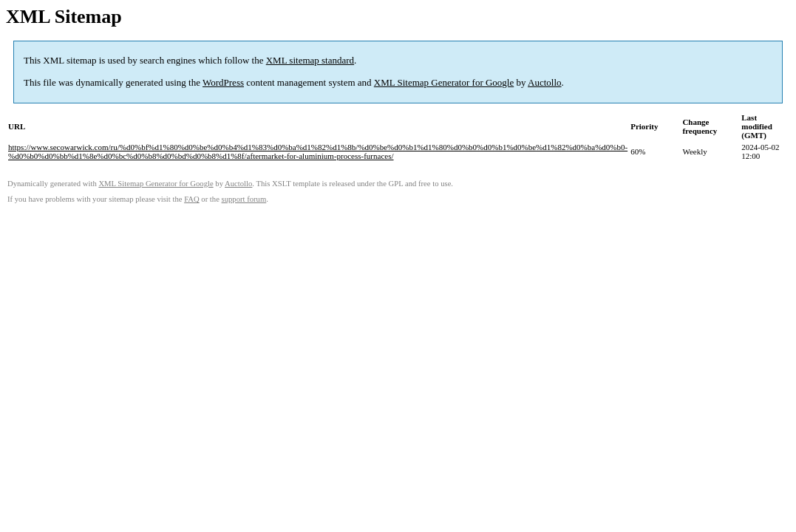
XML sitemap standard (310, 60)
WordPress (223, 82)
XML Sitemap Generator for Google (444, 82)
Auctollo (545, 82)
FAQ (192, 199)
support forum (244, 199)
